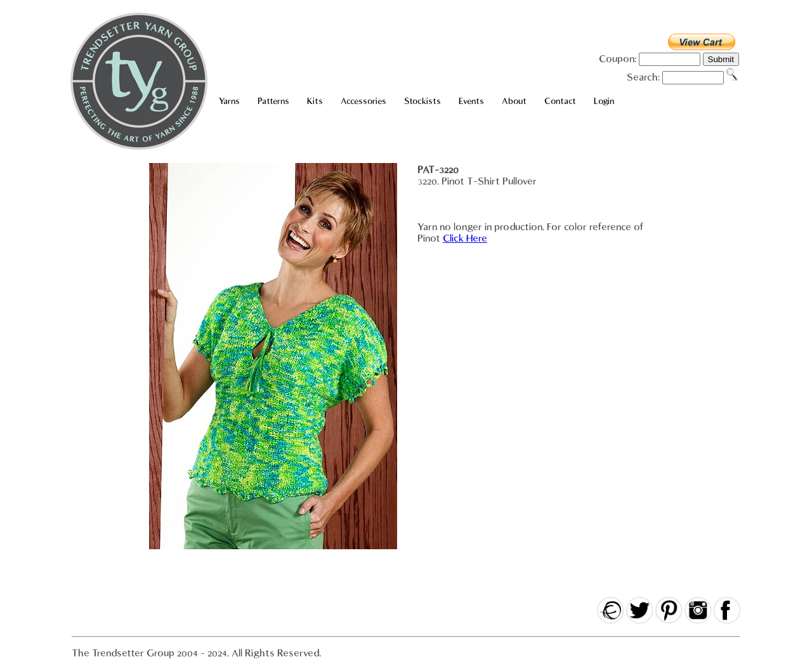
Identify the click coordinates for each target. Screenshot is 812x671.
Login (604, 101)
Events (471, 101)
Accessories (363, 101)
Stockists (422, 101)
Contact (560, 101)
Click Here (465, 238)
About (514, 101)
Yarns (229, 101)
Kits (315, 101)
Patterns (273, 101)
